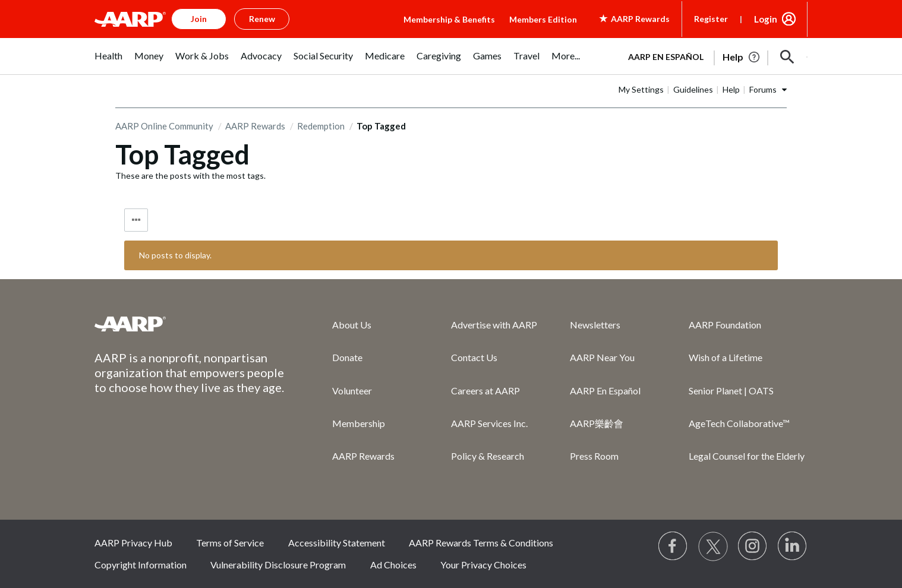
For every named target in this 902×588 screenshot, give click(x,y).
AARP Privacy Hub (133, 543)
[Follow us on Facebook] (673, 546)
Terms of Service (230, 543)
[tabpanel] (712, 56)
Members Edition (543, 19)
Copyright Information (141, 565)
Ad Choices (393, 565)
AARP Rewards (255, 126)
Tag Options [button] (136, 220)
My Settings (641, 89)
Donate (347, 357)
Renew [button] (262, 19)
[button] (787, 57)
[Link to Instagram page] (753, 546)
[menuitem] (108, 62)
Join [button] (199, 19)
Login (766, 19)
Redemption (321, 126)
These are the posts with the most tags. (190, 176)
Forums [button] (763, 89)
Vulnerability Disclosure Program (278, 565)
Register (711, 19)
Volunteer (352, 391)
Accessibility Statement (337, 543)
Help (731, 89)
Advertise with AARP (494, 325)
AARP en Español (666, 57)
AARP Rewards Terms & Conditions (481, 543)
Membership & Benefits (449, 19)
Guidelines (693, 89)
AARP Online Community (164, 126)
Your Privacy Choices (483, 565)
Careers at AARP (485, 391)
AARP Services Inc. (489, 423)
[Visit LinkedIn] (793, 546)
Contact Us (474, 357)
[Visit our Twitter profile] (713, 546)
